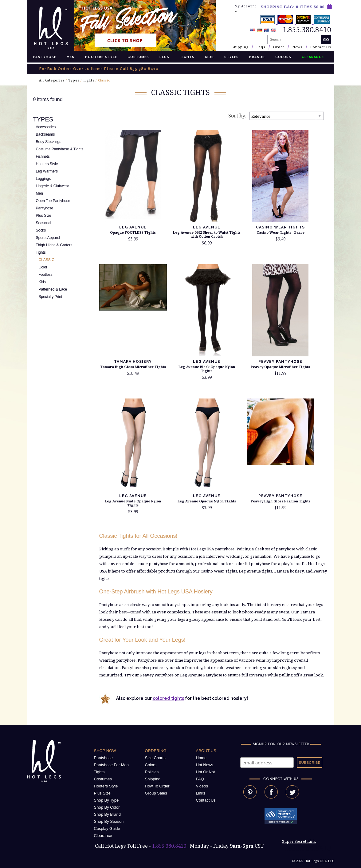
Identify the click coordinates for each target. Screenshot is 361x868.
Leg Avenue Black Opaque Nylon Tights (207, 369)
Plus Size (44, 216)
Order (279, 47)
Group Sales (156, 793)
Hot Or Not (206, 772)
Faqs (261, 47)
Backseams (45, 134)
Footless (46, 275)
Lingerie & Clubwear (53, 186)
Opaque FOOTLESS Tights (133, 233)
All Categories (52, 80)
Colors (283, 57)
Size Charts (155, 758)
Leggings (43, 179)
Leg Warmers (47, 171)
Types (74, 80)
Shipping (240, 47)
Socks (41, 230)
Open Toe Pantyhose (53, 201)
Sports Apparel (48, 238)
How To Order (157, 786)
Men (71, 57)
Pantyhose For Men (111, 765)
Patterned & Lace (53, 289)
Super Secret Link (299, 841)
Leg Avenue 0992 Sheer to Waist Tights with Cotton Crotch (207, 235)
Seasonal (44, 223)
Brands (257, 57)
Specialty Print (51, 297)
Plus (164, 57)
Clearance (103, 836)
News (297, 47)
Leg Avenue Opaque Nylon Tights (207, 501)
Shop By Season (109, 821)
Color (43, 267)
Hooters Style (101, 57)
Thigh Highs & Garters (54, 245)
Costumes (138, 57)
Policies (152, 772)
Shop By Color (107, 807)
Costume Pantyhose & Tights (60, 149)
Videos (202, 786)
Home (201, 758)
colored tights (168, 698)
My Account (245, 9)
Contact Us (321, 47)
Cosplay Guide (107, 828)
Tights (187, 57)
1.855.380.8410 (169, 846)
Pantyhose (45, 57)
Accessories (46, 127)
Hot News (205, 765)
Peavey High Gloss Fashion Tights (281, 501)
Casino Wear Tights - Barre (281, 233)
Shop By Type (106, 800)
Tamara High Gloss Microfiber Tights (133, 367)
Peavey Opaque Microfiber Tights (280, 367)
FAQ (200, 779)
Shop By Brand (107, 814)
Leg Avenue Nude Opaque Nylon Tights (133, 503)
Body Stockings (49, 142)
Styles (232, 57)
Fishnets (43, 157)
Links (201, 793)
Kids (209, 57)
